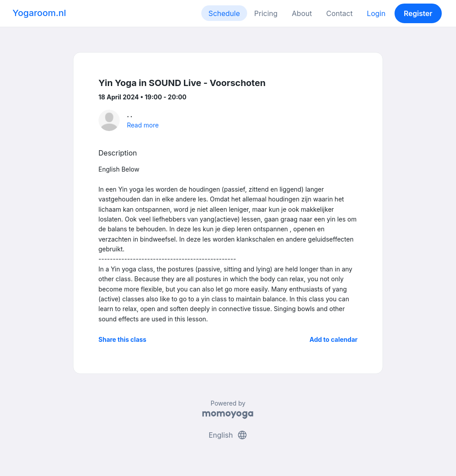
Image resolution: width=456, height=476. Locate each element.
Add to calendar (334, 339)
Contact (339, 13)
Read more (143, 125)
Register (418, 13)
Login (376, 13)
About (302, 13)
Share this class (122, 339)
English (228, 435)
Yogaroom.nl (39, 13)
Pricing (266, 13)
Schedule (224, 13)
